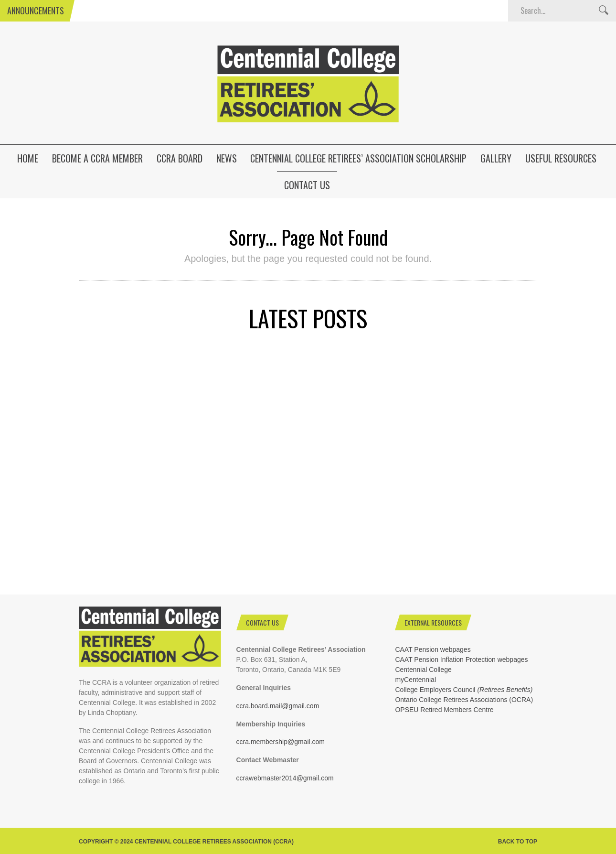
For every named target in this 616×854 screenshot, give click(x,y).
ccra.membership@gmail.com (281, 742)
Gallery (496, 158)
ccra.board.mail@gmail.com (278, 706)
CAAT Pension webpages (433, 649)
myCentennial (415, 680)
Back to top (518, 842)
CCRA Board (180, 158)
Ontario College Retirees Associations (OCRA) (464, 700)
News (227, 158)
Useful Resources (561, 158)
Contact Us (307, 185)
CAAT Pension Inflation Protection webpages (461, 659)
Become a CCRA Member (97, 158)
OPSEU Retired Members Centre (444, 710)
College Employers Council (464, 690)
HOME (28, 158)
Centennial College (423, 670)
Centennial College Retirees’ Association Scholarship (358, 158)
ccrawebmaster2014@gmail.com (285, 778)
